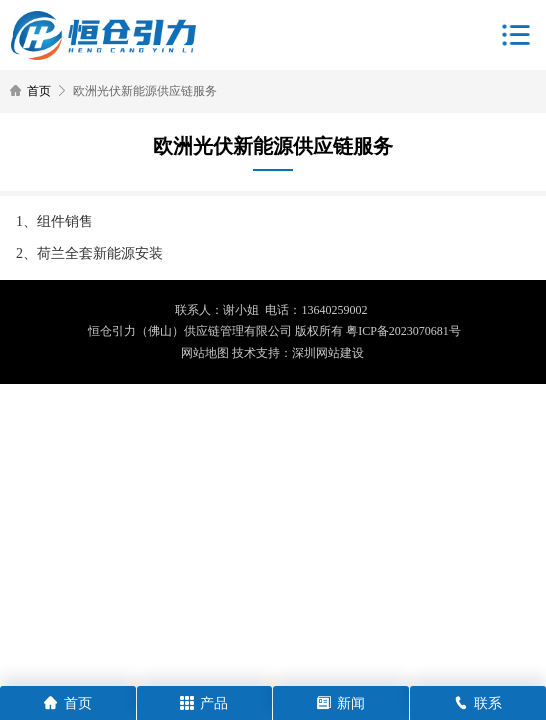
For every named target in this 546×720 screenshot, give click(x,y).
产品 (204, 703)
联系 (478, 703)
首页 (39, 91)
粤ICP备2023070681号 (403, 331)
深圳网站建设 (328, 353)
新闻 (341, 703)
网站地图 (205, 353)
